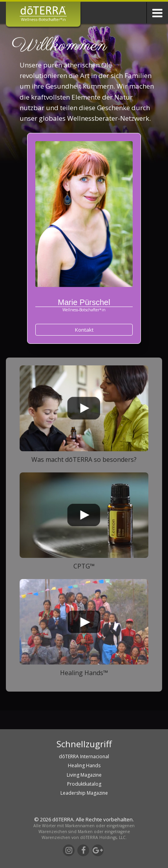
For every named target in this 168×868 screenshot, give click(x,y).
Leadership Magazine (84, 793)
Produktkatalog (84, 784)
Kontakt (84, 330)
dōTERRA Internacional (84, 756)
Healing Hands (84, 765)
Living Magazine (84, 775)
